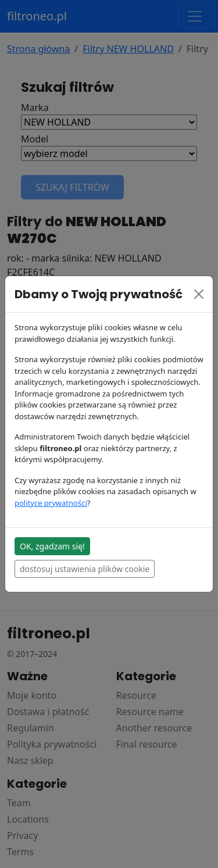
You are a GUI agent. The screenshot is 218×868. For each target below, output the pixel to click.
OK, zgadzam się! (52, 546)
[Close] (199, 294)
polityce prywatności (51, 503)
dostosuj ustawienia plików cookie (85, 569)
